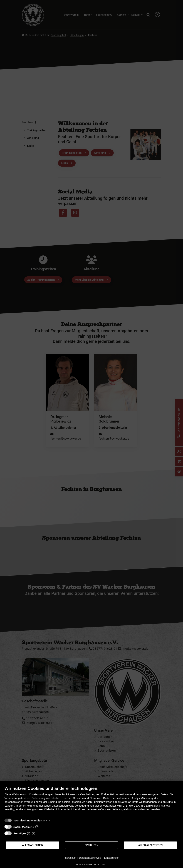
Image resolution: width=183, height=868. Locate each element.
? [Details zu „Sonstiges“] (34, 833)
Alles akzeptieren (150, 845)
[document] (91, 801)
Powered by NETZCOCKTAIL (91, 865)
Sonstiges (20, 833)
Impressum (70, 858)
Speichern (91, 845)
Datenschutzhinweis (90, 858)
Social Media (22, 827)
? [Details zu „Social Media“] (37, 827)
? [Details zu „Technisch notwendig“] (48, 820)
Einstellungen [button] (112, 858)
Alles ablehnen (33, 845)
